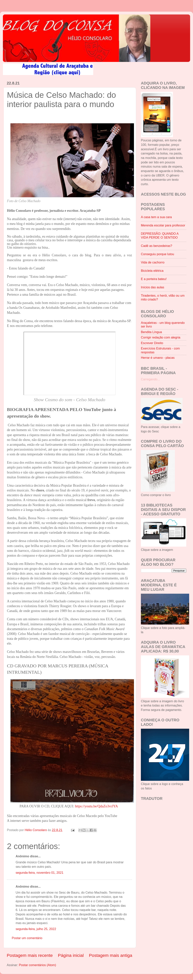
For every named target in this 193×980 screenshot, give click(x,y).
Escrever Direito (152, 343)
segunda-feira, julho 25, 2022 (36, 929)
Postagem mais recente (30, 955)
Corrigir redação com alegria (161, 337)
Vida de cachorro (153, 262)
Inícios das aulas (153, 287)
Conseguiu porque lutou (157, 254)
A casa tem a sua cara (156, 217)
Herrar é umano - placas (158, 358)
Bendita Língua (151, 332)
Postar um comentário (27, 938)
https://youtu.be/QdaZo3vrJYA (96, 806)
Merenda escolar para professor (163, 225)
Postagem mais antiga (111, 955)
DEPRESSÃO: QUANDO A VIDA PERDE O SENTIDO (160, 235)
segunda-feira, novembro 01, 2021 (39, 873)
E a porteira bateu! (154, 279)
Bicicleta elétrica (152, 271)
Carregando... (150, 379)
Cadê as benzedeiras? (157, 246)
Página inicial (71, 955)
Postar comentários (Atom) (38, 965)
